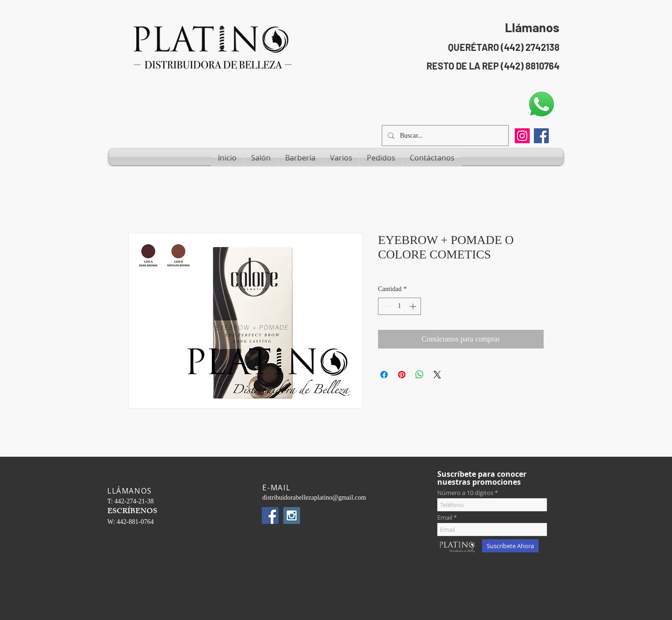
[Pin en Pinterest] (402, 375)
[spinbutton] (399, 306)
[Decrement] (385, 306)
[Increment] (414, 306)
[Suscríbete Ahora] (510, 546)
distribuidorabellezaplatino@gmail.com (314, 498)
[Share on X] (437, 375)
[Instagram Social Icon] (292, 516)
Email (445, 518)
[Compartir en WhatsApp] (420, 375)
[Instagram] (522, 136)
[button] (261, 158)
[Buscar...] (444, 136)
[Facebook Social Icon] (541, 136)
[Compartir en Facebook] (384, 375)
